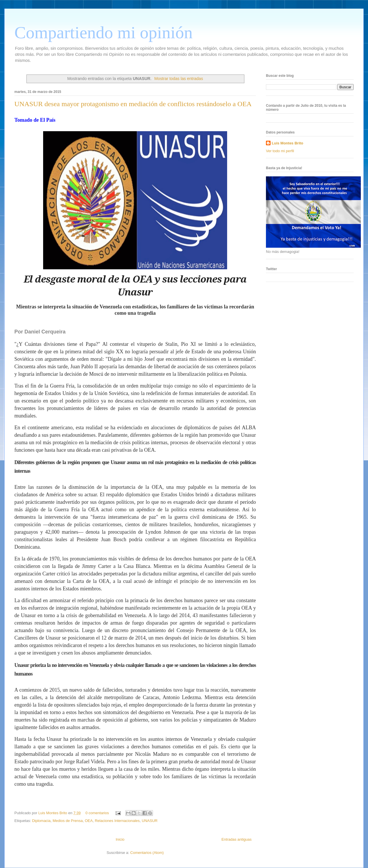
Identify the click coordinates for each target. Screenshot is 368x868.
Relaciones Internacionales (117, 821)
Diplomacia (41, 821)
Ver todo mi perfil (280, 151)
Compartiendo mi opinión (103, 33)
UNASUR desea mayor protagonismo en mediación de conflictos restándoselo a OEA (133, 104)
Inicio (120, 839)
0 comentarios (97, 813)
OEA (89, 821)
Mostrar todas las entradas (179, 79)
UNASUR (150, 821)
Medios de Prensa (68, 821)
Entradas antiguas (236, 839)
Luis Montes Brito (53, 813)
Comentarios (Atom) (147, 853)
